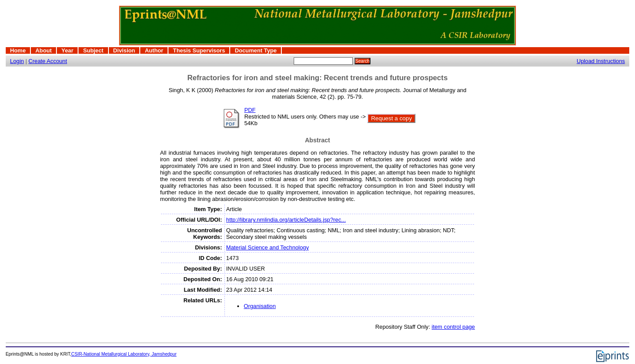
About (43, 50)
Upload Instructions (601, 61)
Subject (93, 50)
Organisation (260, 306)
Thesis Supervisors (199, 50)
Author (154, 50)
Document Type (256, 50)
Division (124, 50)
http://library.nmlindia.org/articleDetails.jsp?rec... (286, 220)
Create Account (48, 61)
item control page (453, 327)
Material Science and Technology (268, 247)
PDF (250, 110)
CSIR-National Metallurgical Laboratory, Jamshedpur (124, 354)
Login (17, 61)
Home (18, 50)
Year (67, 50)
